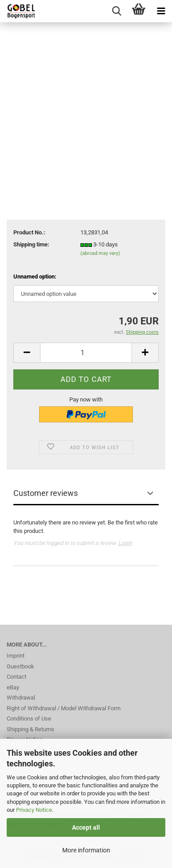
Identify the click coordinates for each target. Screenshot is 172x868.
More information (86, 850)
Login (125, 543)
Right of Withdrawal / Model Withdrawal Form (64, 708)
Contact (16, 677)
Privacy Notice (34, 810)
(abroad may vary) (100, 253)
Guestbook (20, 666)
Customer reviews (46, 493)
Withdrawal (21, 698)
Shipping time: (31, 244)
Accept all (86, 827)
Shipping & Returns (30, 729)
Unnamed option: (35, 276)
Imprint (16, 656)
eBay (13, 687)
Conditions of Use (29, 719)
